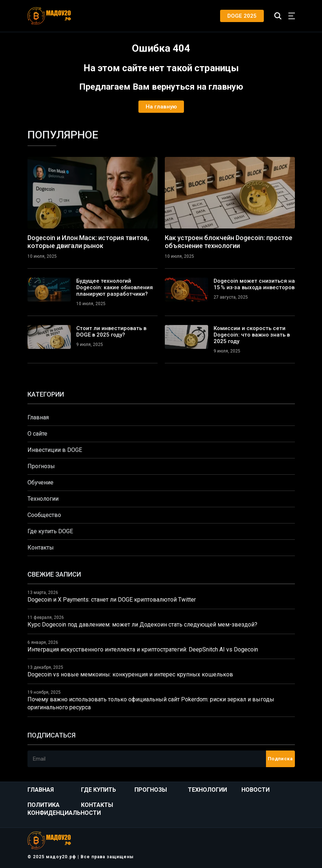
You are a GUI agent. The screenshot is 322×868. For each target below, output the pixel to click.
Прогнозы (41, 466)
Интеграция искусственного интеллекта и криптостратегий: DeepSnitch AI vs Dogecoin (143, 649)
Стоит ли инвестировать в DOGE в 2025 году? (111, 332)
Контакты (41, 548)
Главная (38, 417)
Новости (256, 790)
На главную (161, 107)
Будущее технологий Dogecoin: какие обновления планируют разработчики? (115, 287)
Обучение (40, 482)
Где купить (98, 790)
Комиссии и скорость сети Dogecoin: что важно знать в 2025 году (252, 335)
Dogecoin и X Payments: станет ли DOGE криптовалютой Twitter (112, 600)
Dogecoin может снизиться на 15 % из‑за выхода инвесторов (254, 284)
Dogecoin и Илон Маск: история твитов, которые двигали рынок (88, 242)
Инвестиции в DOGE (55, 450)
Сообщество (44, 515)
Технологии (43, 499)
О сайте (37, 434)
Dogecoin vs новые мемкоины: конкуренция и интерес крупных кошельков (130, 674)
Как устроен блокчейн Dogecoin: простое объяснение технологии (229, 242)
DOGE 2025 (242, 16)
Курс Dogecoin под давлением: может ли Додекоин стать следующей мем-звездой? (142, 625)
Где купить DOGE (50, 531)
